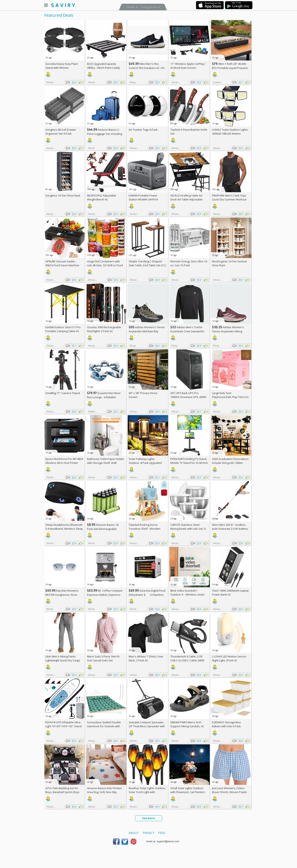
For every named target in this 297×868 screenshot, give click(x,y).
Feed (162, 833)
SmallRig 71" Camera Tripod (63, 393)
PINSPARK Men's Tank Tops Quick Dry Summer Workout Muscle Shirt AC (229, 199)
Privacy (148, 833)
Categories (149, 7)
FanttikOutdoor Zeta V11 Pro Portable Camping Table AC (63, 329)
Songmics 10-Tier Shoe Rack (63, 195)
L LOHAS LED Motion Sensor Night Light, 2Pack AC (229, 658)
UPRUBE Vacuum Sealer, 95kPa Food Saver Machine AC (62, 265)
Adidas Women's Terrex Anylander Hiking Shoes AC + (228, 331)
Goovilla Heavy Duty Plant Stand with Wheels (62, 66)
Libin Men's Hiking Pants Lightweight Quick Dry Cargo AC (63, 660)
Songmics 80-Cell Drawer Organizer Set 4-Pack (61, 132)
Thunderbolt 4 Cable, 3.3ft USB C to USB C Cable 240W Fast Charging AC (187, 660)
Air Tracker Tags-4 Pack (143, 130)
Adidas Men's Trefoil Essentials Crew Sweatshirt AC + (187, 331)
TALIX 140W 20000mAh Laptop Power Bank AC (230, 593)
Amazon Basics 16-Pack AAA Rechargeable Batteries (103, 529)
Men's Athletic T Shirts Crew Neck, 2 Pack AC (146, 658)
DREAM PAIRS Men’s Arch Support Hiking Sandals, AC (187, 724)
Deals (131, 7)
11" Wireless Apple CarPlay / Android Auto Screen (188, 66)
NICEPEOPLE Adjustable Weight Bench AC (102, 197)
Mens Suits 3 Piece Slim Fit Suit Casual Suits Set (103, 658)
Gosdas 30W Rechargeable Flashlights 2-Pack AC (104, 329)
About (134, 833)
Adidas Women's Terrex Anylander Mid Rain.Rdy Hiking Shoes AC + (147, 331)
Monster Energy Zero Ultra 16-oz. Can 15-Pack (189, 263)
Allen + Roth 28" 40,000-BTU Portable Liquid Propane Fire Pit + (230, 68)
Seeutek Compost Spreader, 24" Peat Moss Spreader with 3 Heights (147, 726)
